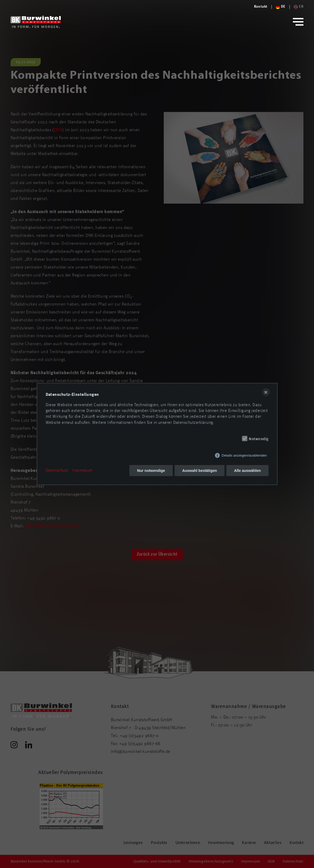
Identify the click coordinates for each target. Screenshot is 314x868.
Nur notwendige (151, 471)
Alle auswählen (247, 471)
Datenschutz (57, 471)
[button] (298, 22)
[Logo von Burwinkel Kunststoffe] (261, 7)
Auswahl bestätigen (200, 471)
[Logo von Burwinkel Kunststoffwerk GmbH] (36, 22)
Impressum (82, 471)
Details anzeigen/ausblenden (244, 455)
